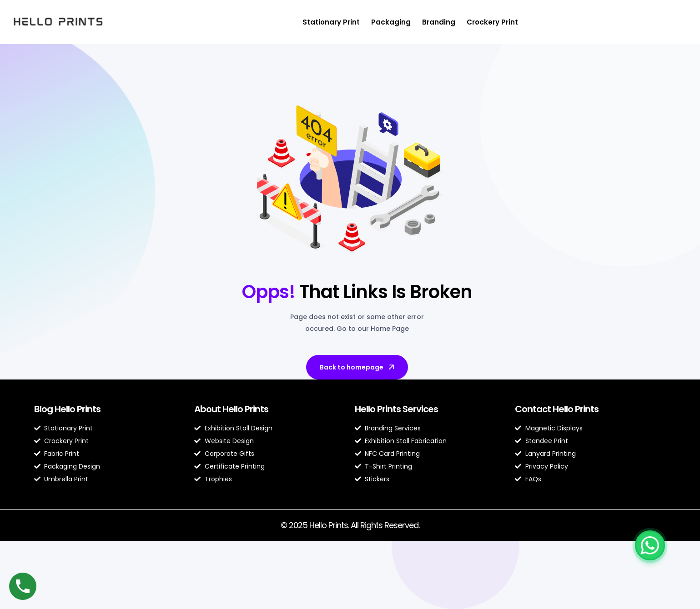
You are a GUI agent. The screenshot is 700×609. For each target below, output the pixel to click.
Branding (439, 22)
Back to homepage (358, 367)
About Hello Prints (231, 409)
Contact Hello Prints (557, 409)
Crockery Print (492, 22)
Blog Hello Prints (67, 409)
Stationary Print (331, 22)
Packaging (391, 22)
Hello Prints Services (396, 409)
